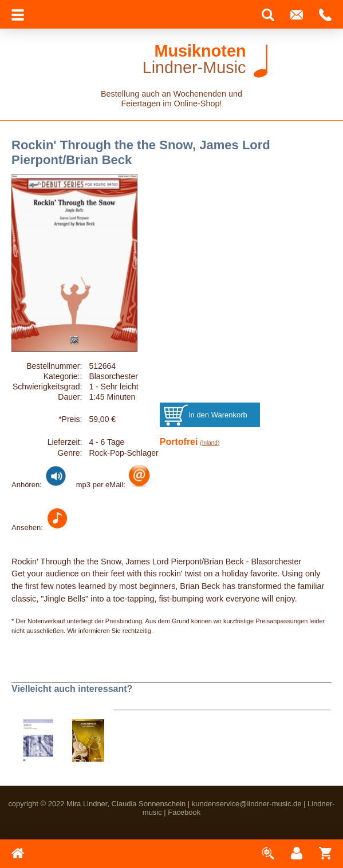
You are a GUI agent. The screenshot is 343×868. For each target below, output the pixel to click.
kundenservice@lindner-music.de (247, 804)
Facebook (184, 812)
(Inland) (210, 443)
